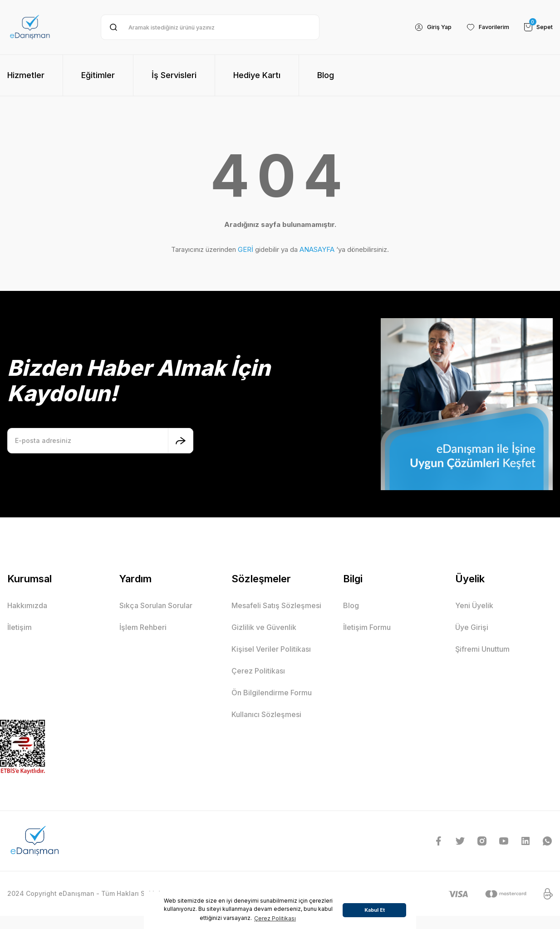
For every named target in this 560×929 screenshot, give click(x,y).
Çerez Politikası (258, 671)
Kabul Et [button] (375, 910)
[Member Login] (424, 27)
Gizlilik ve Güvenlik (264, 627)
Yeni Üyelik (474, 605)
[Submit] (181, 441)
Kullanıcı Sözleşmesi (266, 714)
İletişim (20, 627)
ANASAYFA (317, 249)
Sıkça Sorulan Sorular (156, 605)
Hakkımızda (27, 605)
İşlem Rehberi (143, 627)
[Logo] (30, 27)
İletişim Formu (367, 627)
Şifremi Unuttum (482, 649)
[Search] (210, 27)
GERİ (246, 249)
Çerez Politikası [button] (275, 918)
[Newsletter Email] (100, 441)
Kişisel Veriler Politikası (271, 649)
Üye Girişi (472, 627)
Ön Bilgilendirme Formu (272, 693)
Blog (351, 605)
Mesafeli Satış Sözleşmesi (276, 605)
